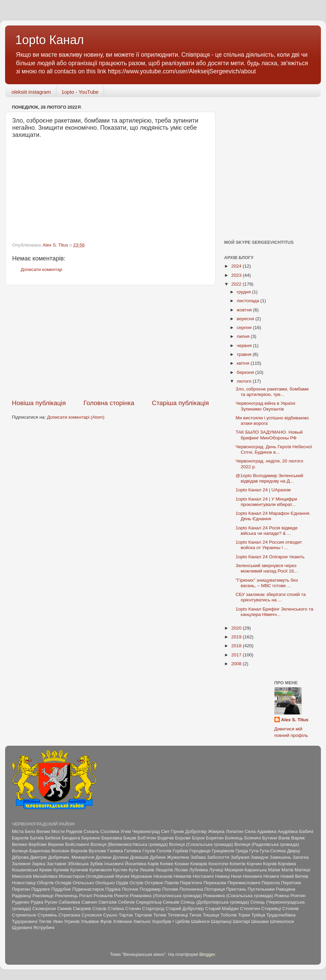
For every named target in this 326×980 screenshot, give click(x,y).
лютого (245, 381)
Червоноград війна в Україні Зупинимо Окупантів (266, 406)
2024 (237, 266)
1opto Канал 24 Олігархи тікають (270, 557)
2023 (237, 275)
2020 (237, 628)
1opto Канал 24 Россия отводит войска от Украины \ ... (269, 545)
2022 (237, 284)
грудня (244, 292)
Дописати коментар (41, 269)
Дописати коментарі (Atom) (76, 417)
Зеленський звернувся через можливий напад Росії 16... (267, 568)
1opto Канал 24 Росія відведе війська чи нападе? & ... (267, 531)
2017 (237, 655)
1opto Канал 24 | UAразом (263, 490)
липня (244, 336)
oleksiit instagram (31, 92)
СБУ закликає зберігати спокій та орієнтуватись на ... (271, 597)
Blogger (207, 954)
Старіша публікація (180, 403)
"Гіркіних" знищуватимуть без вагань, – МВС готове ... (267, 583)
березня (246, 372)
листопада (249, 301)
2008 (237, 664)
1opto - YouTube (80, 92)
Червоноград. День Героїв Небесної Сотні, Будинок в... (274, 449)
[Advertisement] (110, 342)
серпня (245, 328)
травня (245, 354)
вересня (246, 319)
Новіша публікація (39, 403)
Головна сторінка (109, 403)
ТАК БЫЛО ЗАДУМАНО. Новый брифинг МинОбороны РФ (269, 435)
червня (245, 346)
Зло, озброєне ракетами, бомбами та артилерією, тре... (272, 392)
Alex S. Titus (295, 720)
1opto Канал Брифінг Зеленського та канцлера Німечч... (274, 612)
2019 (237, 637)
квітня (244, 363)
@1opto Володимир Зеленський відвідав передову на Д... (269, 478)
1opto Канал (50, 40)
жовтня (245, 310)
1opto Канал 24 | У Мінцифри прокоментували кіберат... (266, 502)
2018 (237, 646)
